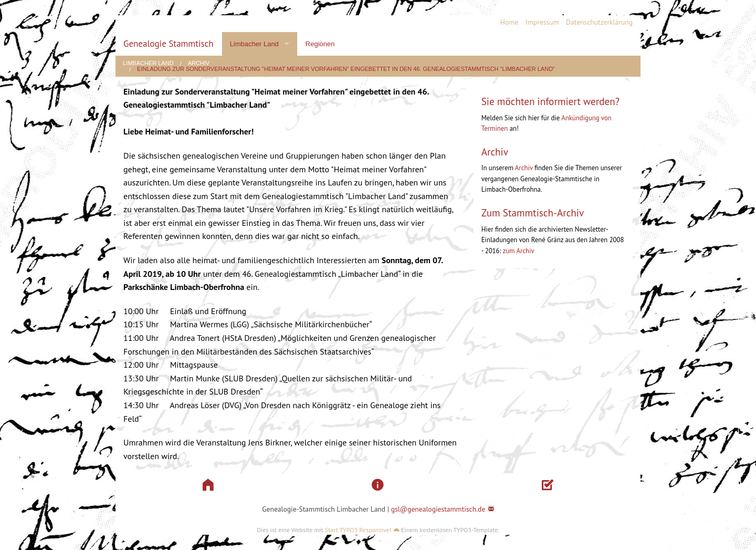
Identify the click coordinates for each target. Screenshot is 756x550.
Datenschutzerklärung (599, 22)
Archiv (199, 63)
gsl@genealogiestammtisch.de (438, 509)
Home (509, 22)
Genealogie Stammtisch (169, 44)
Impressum (542, 22)
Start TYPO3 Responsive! (358, 530)
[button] (208, 485)
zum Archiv (518, 251)
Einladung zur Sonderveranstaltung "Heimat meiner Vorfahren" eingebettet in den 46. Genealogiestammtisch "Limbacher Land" (346, 69)
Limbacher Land (254, 44)
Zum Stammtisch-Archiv (533, 212)
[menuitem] (506, 23)
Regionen (320, 44)
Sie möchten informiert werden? (551, 101)
